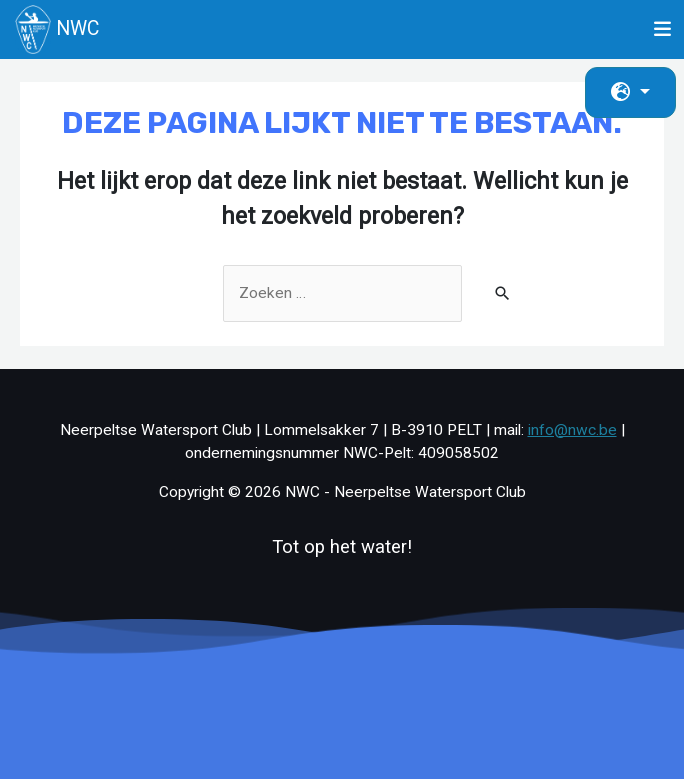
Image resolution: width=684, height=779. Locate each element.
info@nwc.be (572, 430)
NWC (57, 29)
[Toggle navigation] (663, 29)
